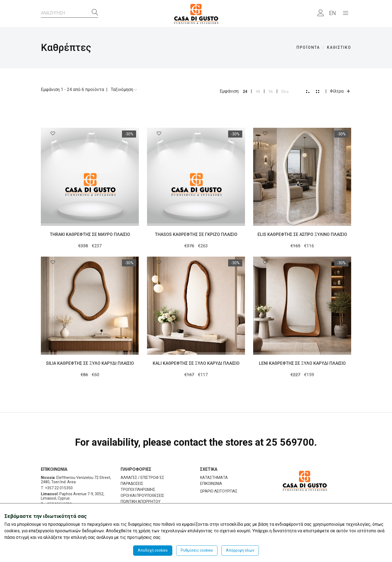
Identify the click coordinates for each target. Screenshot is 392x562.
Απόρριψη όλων (240, 550)
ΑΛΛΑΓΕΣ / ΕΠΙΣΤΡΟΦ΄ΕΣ (142, 478)
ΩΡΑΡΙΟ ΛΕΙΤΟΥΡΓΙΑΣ (219, 491)
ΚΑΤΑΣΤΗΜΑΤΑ (214, 478)
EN (333, 13)
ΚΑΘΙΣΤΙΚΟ (339, 47)
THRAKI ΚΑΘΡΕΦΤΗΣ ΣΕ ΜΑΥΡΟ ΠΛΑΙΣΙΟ (90, 234)
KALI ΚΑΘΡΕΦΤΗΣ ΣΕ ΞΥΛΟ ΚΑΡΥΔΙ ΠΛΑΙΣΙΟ (196, 363)
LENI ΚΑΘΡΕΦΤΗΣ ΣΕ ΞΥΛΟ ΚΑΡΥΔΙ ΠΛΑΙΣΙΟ (302, 363)
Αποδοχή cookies (153, 550)
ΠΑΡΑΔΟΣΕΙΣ (132, 484)
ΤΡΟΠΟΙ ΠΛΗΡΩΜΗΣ (138, 490)
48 (258, 92)
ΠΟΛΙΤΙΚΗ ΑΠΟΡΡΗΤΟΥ (141, 502)
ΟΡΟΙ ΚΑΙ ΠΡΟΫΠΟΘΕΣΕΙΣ (142, 496)
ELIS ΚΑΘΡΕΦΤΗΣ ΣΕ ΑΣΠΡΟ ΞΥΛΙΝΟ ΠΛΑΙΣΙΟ (302, 234)
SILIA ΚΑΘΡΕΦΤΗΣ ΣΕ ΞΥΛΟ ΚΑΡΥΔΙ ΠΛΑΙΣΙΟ (90, 363)
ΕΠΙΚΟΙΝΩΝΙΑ (211, 484)
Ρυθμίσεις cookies (197, 550)
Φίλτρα (341, 91)
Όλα (285, 92)
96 (271, 92)
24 (245, 92)
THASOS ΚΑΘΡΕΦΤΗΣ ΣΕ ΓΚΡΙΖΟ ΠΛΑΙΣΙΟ (196, 234)
